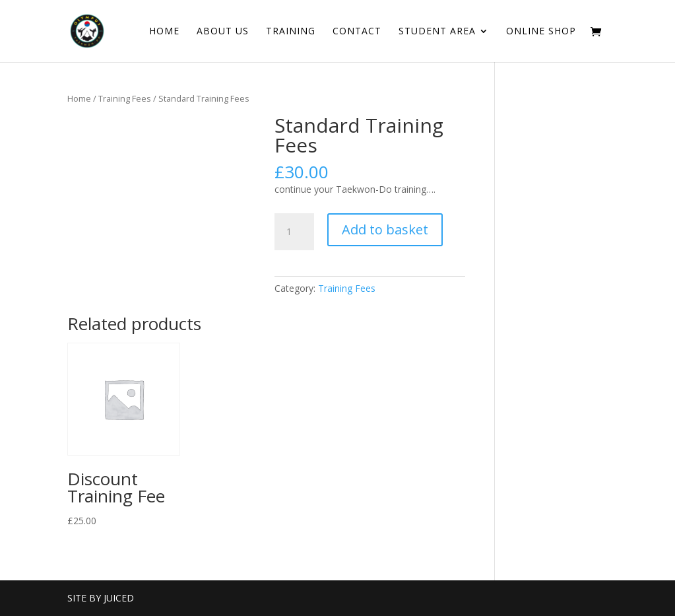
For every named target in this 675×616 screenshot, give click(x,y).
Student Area (437, 32)
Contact (357, 32)
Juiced (119, 598)
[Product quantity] (294, 232)
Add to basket (385, 229)
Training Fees (125, 98)
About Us (223, 32)
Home (164, 32)
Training (291, 32)
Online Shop (541, 32)
